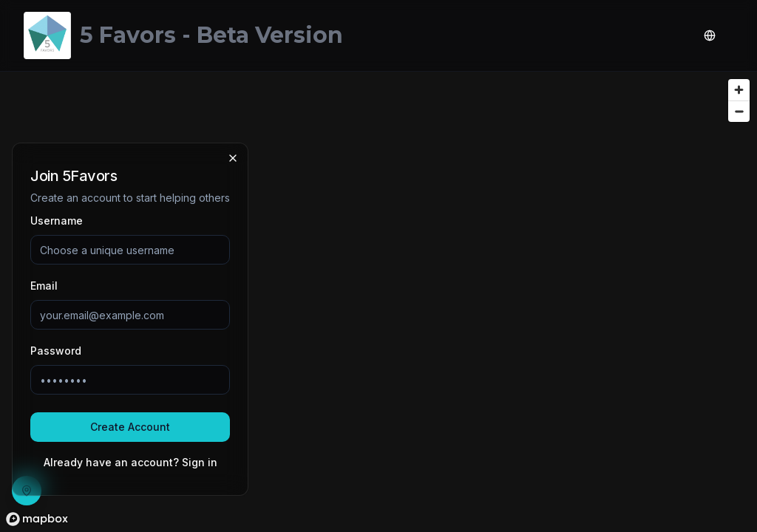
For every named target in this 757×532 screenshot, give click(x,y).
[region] (378, 302)
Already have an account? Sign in (130, 462)
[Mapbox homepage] (37, 519)
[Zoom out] (739, 111)
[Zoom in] (739, 90)
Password (56, 351)
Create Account (130, 427)
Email (44, 286)
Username (57, 221)
